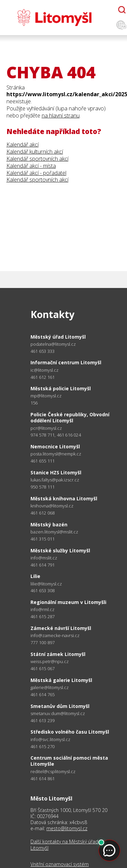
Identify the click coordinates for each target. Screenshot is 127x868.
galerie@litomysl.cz (50, 688)
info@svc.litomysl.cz (50, 740)
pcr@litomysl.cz (46, 428)
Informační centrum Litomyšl (66, 362)
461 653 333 (43, 351)
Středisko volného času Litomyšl (70, 732)
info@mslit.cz (44, 558)
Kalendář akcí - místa (31, 166)
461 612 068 (43, 513)
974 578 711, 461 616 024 (56, 435)
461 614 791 (43, 565)
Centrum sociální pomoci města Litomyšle (69, 761)
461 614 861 (43, 779)
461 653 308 (43, 590)
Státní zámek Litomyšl (58, 654)
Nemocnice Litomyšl (55, 446)
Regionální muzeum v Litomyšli (68, 602)
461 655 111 (43, 461)
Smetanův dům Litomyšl (60, 706)
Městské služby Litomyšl (60, 550)
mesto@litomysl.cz (67, 828)
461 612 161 (43, 377)
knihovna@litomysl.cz (52, 506)
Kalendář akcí (23, 144)
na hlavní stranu (61, 115)
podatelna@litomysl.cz (53, 344)
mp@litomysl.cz (46, 396)
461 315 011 (43, 539)
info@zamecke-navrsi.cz (55, 636)
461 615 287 (43, 616)
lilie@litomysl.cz (46, 584)
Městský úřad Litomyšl (58, 337)
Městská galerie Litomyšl (61, 680)
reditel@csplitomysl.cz (53, 772)
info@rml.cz (43, 610)
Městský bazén (49, 524)
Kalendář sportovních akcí (37, 159)
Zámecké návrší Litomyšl (61, 628)
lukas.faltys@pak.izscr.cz (55, 480)
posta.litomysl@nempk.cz (56, 454)
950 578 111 (43, 487)
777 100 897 (43, 642)
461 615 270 (43, 746)
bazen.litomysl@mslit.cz (54, 532)
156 (34, 403)
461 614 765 (43, 694)
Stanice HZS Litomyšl (56, 472)
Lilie (35, 576)
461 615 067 (43, 668)
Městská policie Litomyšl (61, 388)
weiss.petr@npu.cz (50, 662)
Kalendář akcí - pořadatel (36, 173)
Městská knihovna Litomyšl (64, 498)
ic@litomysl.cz (45, 370)
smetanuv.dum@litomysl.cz (58, 714)
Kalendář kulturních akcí (35, 152)
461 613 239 (43, 720)
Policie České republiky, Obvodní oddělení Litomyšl (70, 417)
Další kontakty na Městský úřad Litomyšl (64, 845)
